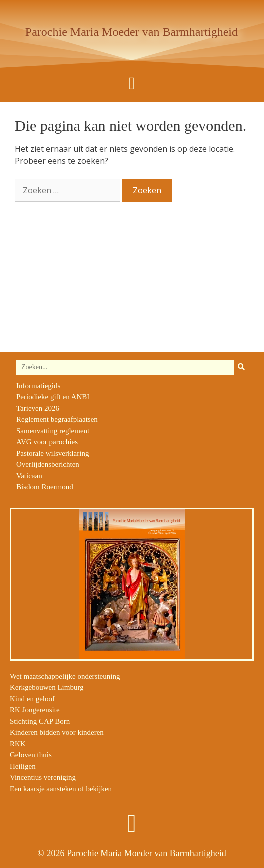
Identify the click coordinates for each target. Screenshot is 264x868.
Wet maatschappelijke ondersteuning (65, 676)
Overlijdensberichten (48, 464)
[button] (132, 83)
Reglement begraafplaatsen (57, 419)
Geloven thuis (31, 755)
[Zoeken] (241, 367)
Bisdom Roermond (45, 487)
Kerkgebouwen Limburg (47, 687)
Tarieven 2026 (38, 408)
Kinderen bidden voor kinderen (57, 732)
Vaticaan (29, 476)
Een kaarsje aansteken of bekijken (61, 789)
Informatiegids (38, 386)
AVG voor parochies (47, 442)
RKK (18, 744)
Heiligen (23, 766)
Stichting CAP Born (40, 721)
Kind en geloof (32, 699)
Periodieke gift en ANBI (53, 397)
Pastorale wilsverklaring (53, 453)
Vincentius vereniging (43, 777)
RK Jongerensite (35, 710)
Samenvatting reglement (53, 431)
